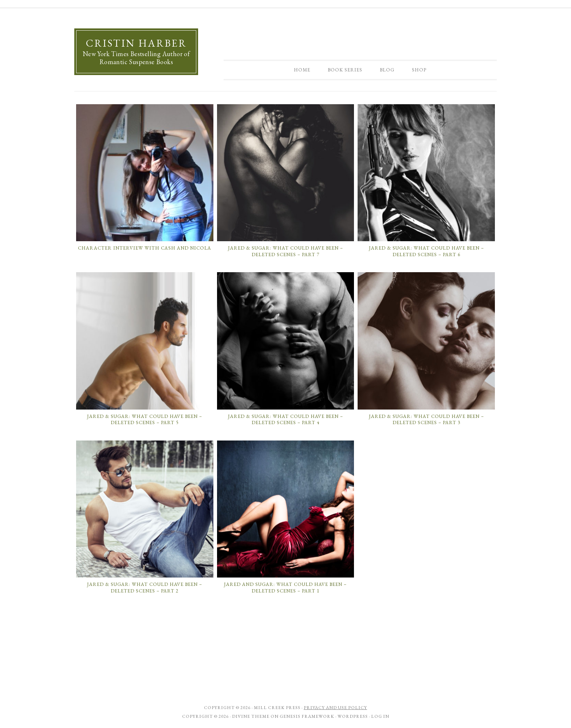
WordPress (353, 716)
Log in (380, 716)
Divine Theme (251, 716)
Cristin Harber (136, 43)
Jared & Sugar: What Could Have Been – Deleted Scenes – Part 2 (145, 588)
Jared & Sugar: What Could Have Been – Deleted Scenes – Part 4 (285, 420)
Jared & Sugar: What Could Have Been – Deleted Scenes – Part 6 (426, 251)
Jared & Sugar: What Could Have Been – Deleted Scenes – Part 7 (285, 251)
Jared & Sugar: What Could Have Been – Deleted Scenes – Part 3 (426, 420)
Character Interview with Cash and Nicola (145, 248)
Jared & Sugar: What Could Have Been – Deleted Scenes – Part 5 (145, 420)
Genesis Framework (307, 716)
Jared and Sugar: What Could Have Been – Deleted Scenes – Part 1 (285, 588)
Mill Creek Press (277, 708)
